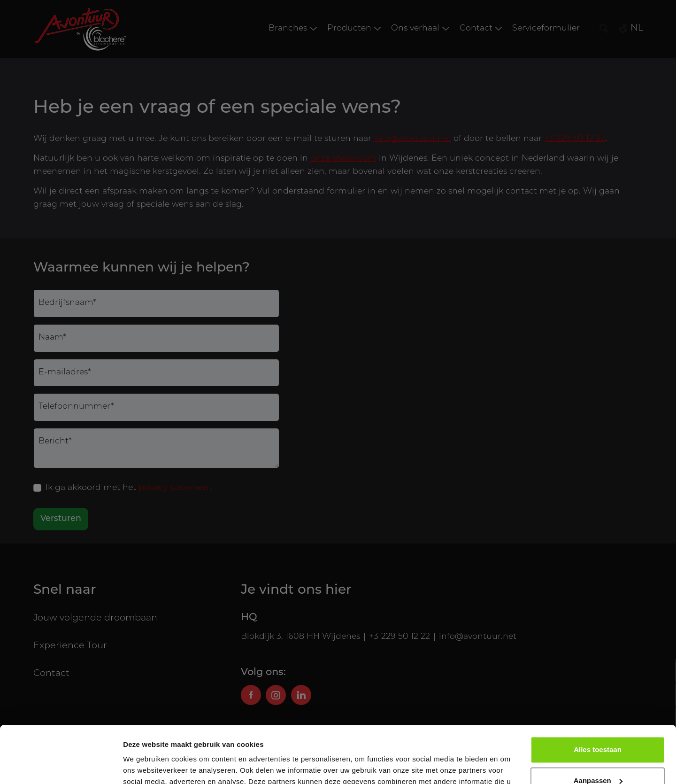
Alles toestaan (598, 696)
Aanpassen (598, 727)
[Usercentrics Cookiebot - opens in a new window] (61, 766)
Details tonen (145, 765)
